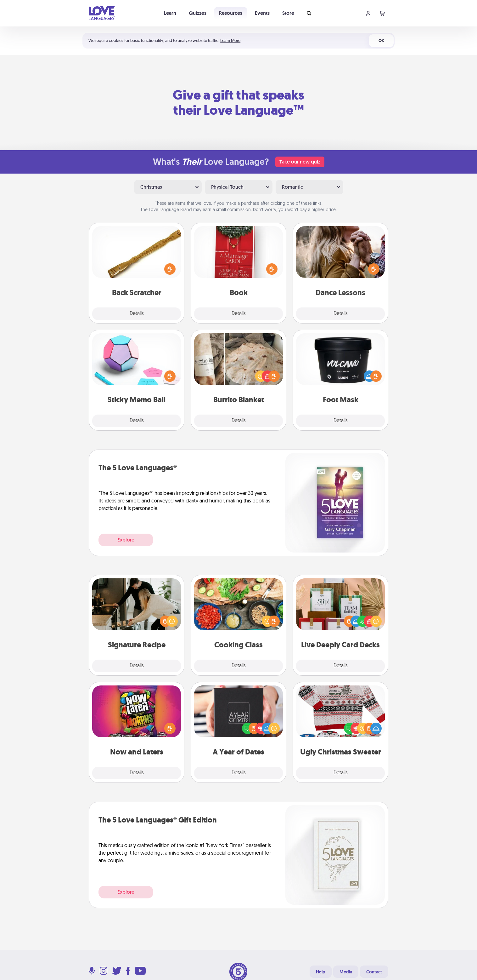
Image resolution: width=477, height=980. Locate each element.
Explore (126, 540)
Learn (170, 13)
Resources (231, 13)
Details (137, 314)
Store (288, 13)
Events (262, 13)
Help (321, 972)
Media (346, 972)
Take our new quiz (300, 162)
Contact (374, 972)
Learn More (230, 40)
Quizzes (198, 13)
